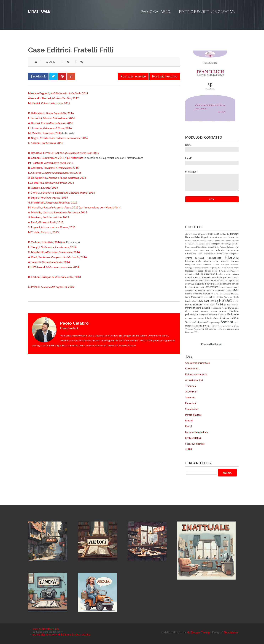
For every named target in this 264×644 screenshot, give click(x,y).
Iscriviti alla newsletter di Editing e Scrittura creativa (61, 635)
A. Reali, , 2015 (46, 222)
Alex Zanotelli (200, 234)
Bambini (234, 234)
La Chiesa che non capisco (214, 280)
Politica (234, 311)
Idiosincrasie (211, 271)
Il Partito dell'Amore (228, 271)
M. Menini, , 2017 (49, 103)
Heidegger (190, 271)
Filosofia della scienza (198, 261)
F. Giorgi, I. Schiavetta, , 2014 (52, 247)
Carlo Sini (202, 241)
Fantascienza (215, 258)
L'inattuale (39, 11)
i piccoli (200, 271)
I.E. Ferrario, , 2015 (51, 183)
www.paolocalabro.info (46, 629)
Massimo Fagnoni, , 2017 (58, 93)
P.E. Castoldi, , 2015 (51, 163)
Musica (195, 301)
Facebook (200, 258)
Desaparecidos (219, 244)
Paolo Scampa (233, 305)
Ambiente (225, 234)
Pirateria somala (209, 311)
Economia (233, 250)
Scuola (235, 318)
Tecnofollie (222, 326)
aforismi (189, 234)
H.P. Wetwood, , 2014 (54, 267)
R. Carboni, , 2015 (46, 158)
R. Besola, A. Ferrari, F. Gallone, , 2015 (64, 153)
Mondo (236, 297)
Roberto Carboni (213, 318)
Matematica (209, 297)
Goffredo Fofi (206, 268)
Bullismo (223, 237)
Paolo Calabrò (155, 12)
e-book (220, 250)
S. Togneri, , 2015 (52, 227)
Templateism (231, 632)
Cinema (210, 240)
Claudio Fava (219, 241)
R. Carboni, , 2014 (44, 242)
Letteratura (211, 287)
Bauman (189, 237)
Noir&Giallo (229, 300)
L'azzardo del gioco (219, 277)
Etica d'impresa (231, 253)
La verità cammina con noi (227, 284)
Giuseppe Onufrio (193, 268)
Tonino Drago (233, 326)
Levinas (229, 287)
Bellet (197, 237)
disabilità (212, 247)
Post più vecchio (165, 76)
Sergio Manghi (215, 322)
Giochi (199, 264)
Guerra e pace (226, 267)
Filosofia (232, 257)
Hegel (236, 268)
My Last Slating (209, 301)
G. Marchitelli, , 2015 (53, 202)
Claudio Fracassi (232, 241)
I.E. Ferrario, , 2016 (50, 128)
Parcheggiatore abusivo (198, 308)
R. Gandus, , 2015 (43, 188)
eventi (188, 258)
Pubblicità (203, 314)
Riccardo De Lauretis (194, 318)
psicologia (192, 314)
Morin (188, 301)
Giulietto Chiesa (211, 264)
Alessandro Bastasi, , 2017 (53, 98)
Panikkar (221, 304)
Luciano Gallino (218, 290)
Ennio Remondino (205, 254)
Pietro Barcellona (230, 308)
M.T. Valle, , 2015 (43, 232)
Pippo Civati (192, 311)
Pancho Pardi (209, 305)
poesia (223, 311)
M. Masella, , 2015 (53, 207)
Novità (189, 305)
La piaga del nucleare (203, 284)
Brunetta (214, 237)
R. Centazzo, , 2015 (53, 168)
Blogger (218, 344)
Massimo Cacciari (223, 294)
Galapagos (234, 261)
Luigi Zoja (228, 290)
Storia (206, 326)
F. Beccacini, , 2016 (52, 118)
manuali (207, 294)
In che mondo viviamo (227, 274)
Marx (213, 294)
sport (236, 322)
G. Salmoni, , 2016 (46, 143)
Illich (197, 274)
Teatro (213, 326)
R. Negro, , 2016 (58, 138)
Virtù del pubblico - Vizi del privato (216, 329)
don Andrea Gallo (224, 247)
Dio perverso (190, 247)
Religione (233, 314)
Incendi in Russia (193, 277)
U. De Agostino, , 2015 (57, 178)
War (196, 332)
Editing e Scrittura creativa (207, 12)
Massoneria (197, 297)
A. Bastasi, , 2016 (51, 123)
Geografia (190, 264)
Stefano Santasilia (194, 326)
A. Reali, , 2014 (57, 257)
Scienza (226, 318)
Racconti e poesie (217, 314)
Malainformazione (194, 294)
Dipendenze (202, 247)
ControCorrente (192, 244)
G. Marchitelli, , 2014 (54, 252)
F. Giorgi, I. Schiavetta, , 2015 (61, 193)
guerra (215, 267)
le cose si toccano (195, 287)
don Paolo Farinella (204, 250)
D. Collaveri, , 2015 (55, 173)
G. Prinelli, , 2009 (51, 287)
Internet (206, 277)
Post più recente (133, 76)
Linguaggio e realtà (202, 290)
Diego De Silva (232, 244)
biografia (205, 237)
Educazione (191, 253)
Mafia (236, 290)
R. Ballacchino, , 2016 (51, 113)
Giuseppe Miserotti (230, 264)
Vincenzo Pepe (192, 329)
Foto (215, 261)
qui (64, 242)
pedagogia (216, 308)
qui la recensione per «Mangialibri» (100, 207)
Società (227, 322)
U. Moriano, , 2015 (49, 217)
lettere (222, 287)
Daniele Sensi (205, 244)
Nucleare (198, 305)
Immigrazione (208, 274)
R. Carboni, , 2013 (54, 277)
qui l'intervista (75, 158)
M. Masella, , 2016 (45, 133)
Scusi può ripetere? (197, 322)
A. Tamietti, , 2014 (49, 262)
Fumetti (224, 261)
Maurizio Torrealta (224, 297)
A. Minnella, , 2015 (58, 212)
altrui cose (213, 234)
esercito (218, 253)
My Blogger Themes (198, 632)
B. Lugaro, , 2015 (48, 197)
